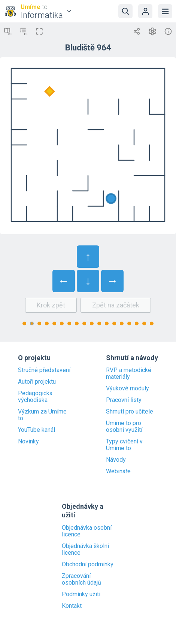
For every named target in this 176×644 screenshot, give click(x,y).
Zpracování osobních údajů (81, 579)
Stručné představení (44, 370)
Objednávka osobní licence (87, 531)
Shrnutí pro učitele (130, 412)
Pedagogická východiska (35, 397)
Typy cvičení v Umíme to (124, 445)
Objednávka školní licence (85, 549)
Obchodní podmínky (88, 564)
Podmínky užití (81, 594)
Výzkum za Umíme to (42, 415)
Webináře (118, 471)
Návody (116, 460)
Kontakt (72, 606)
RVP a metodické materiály (129, 374)
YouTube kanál (37, 430)
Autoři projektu (37, 382)
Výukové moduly (128, 388)
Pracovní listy (124, 400)
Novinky (28, 442)
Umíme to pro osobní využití (124, 427)
